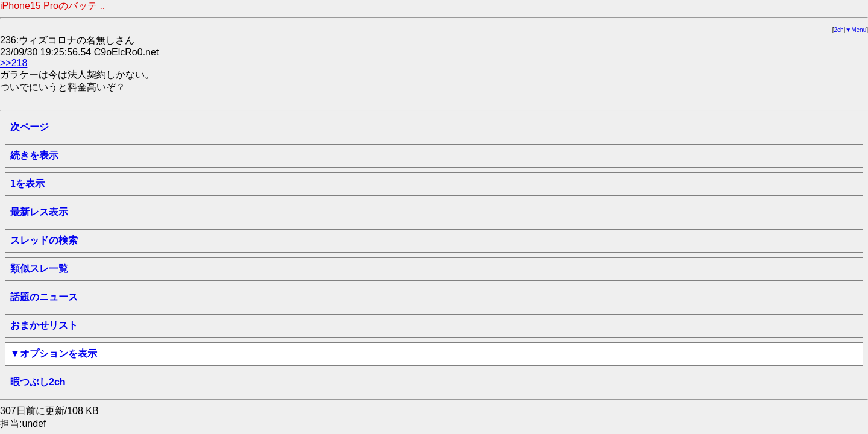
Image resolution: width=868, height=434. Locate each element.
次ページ (30, 127)
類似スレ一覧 (39, 269)
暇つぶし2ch (38, 382)
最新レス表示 (39, 212)
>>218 (14, 63)
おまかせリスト (44, 325)
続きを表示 (34, 155)
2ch (839, 30)
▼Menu (856, 30)
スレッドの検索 (44, 240)
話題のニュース (44, 297)
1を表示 (27, 184)
